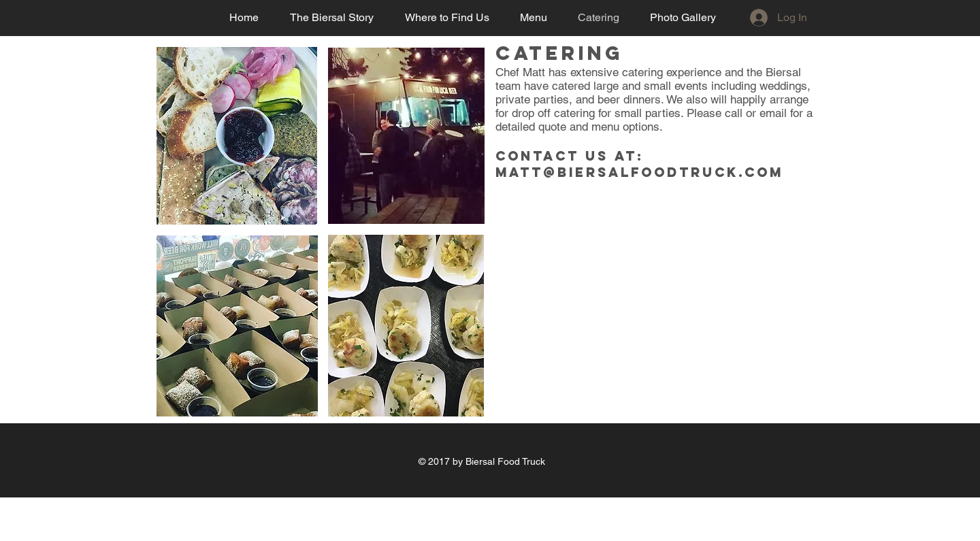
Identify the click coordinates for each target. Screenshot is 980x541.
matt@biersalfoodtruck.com (639, 172)
